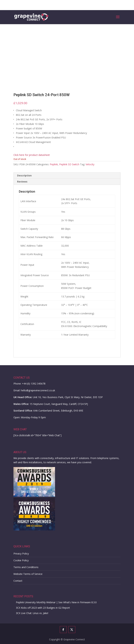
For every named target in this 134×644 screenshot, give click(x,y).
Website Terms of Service (28, 574)
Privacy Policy (21, 554)
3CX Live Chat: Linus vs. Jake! (32, 613)
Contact (18, 581)
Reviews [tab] (22, 182)
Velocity (90, 164)
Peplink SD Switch (69, 164)
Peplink (54, 164)
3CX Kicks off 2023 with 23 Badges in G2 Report (43, 608)
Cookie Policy (21, 560)
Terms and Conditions (26, 567)
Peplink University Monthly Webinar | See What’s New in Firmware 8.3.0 (56, 602)
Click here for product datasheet (32, 155)
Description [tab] (24, 175)
